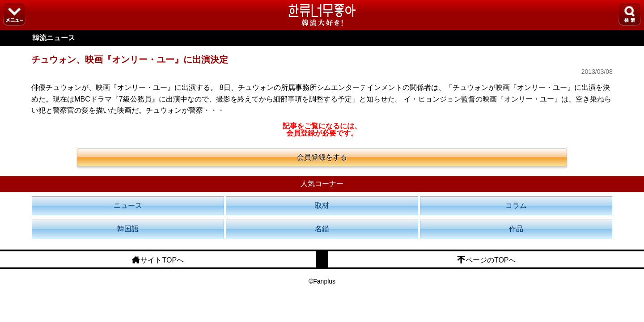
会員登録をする (322, 157)
